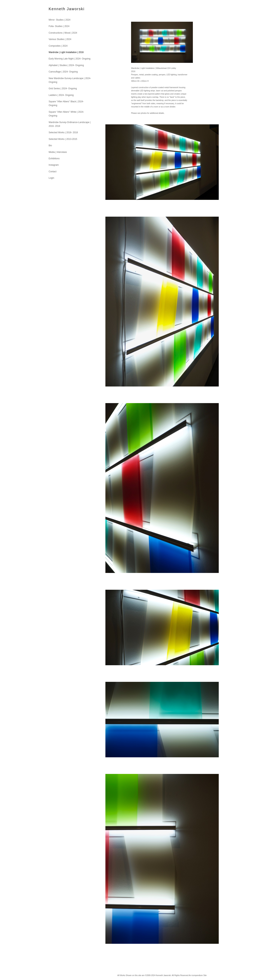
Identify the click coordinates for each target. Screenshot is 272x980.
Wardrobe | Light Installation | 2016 (66, 52)
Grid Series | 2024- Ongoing (63, 89)
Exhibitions (54, 159)
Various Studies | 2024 (60, 39)
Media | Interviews (58, 152)
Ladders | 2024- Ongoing (61, 95)
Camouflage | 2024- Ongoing (63, 72)
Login (51, 178)
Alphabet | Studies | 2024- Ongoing (66, 65)
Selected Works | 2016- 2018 (63, 132)
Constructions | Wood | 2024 (63, 33)
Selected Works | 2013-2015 (63, 139)
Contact (53, 172)
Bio (50, 145)
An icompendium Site (198, 975)
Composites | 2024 (58, 46)
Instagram (54, 165)
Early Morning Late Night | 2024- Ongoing (70, 59)
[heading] (58, 9)
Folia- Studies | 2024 (59, 26)
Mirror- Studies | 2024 (60, 20)
